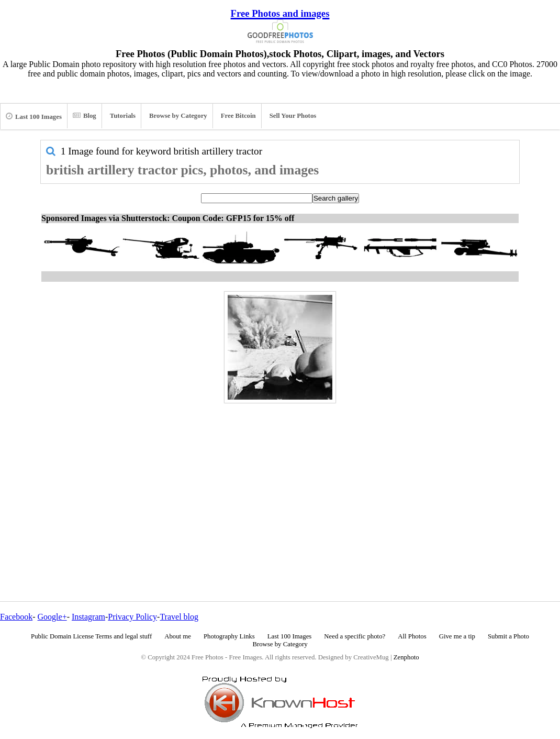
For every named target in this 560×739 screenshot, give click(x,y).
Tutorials (123, 116)
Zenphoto (406, 657)
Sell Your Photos (293, 116)
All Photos (412, 636)
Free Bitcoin (238, 116)
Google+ (52, 617)
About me (178, 636)
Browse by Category (178, 116)
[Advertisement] (280, 480)
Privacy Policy (132, 617)
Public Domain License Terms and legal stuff (91, 636)
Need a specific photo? (355, 636)
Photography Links (229, 636)
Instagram (88, 617)
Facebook (16, 617)
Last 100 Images (34, 116)
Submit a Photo (508, 636)
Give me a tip (457, 636)
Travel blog (179, 617)
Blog (85, 116)
